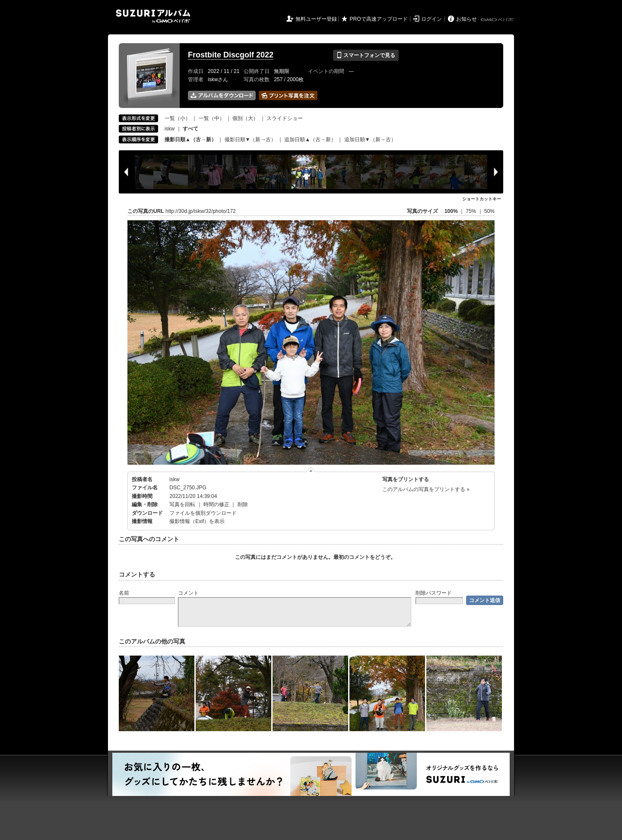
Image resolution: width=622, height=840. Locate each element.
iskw (170, 129)
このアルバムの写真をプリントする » (426, 489)
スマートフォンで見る (366, 55)
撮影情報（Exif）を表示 (197, 521)
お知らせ (466, 19)
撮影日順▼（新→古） (251, 139)
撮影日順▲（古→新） (190, 139)
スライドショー (285, 118)
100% (451, 211)
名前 (124, 593)
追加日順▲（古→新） (310, 139)
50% (489, 211)
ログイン (432, 19)
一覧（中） (212, 118)
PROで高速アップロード (379, 19)
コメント (188, 593)
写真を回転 (182, 504)
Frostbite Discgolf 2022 (231, 55)
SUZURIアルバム (153, 16)
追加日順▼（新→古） (370, 139)
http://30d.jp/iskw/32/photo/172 (201, 211)
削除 (243, 504)
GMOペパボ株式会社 (498, 20)
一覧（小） (178, 118)
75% (471, 211)
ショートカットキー (482, 199)
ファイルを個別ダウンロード (203, 513)
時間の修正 (216, 504)
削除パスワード (434, 593)
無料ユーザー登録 (316, 19)
